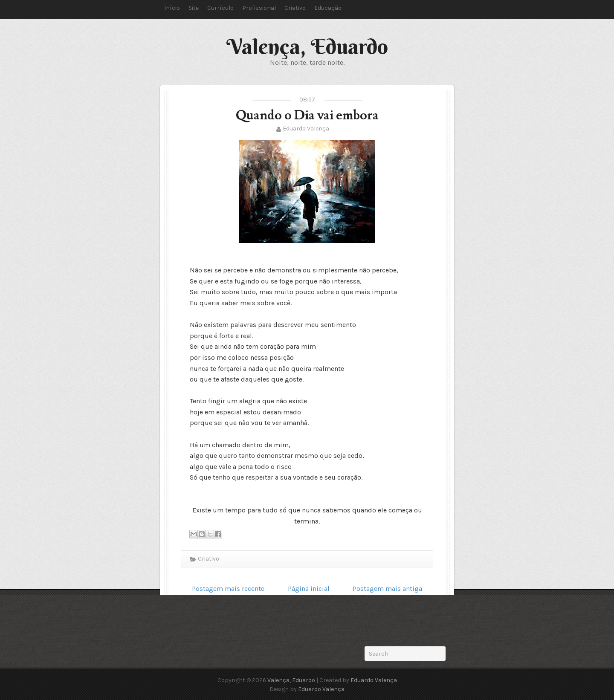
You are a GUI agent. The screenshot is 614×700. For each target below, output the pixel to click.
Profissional (259, 8)
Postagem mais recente (228, 589)
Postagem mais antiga (387, 589)
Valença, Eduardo (307, 46)
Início (172, 8)
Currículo (220, 8)
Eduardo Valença (306, 129)
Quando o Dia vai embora (307, 115)
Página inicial (309, 589)
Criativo (295, 8)
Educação (328, 8)
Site (194, 8)
